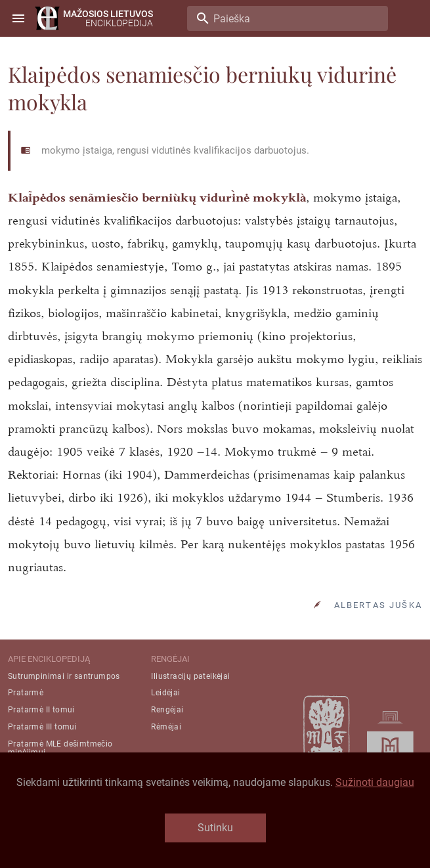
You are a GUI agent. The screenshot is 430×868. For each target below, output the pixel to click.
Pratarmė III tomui (42, 727)
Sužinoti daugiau (375, 782)
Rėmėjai (166, 727)
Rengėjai (167, 710)
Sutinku (215, 828)
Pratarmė (26, 693)
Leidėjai (165, 693)
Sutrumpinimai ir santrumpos (64, 676)
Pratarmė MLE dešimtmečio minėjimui (60, 748)
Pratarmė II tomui (41, 710)
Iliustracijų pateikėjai (190, 676)
